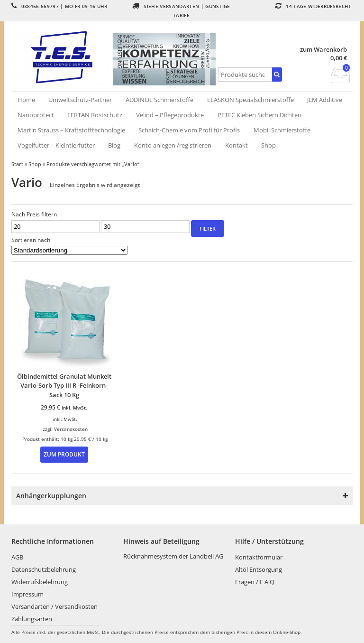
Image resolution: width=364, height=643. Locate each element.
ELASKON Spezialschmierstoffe (250, 100)
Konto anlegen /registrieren (173, 145)
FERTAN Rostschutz (95, 115)
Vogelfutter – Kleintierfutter (56, 145)
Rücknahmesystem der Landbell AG (173, 556)
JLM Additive (325, 100)
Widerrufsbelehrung (40, 582)
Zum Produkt (64, 454)
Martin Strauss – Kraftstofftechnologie (71, 130)
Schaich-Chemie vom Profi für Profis (189, 130)
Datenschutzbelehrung (44, 569)
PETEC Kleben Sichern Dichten (259, 115)
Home (26, 100)
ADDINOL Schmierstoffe (159, 100)
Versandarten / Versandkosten (55, 606)
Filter (208, 228)
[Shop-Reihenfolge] (69, 250)
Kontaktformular (259, 557)
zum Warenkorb (323, 50)
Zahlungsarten (32, 619)
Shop (268, 145)
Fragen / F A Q (255, 582)
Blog (114, 145)
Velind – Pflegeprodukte (170, 115)
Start (17, 164)
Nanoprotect (36, 115)
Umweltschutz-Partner (80, 100)
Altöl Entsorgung (259, 569)
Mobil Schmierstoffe (282, 130)
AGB (17, 557)
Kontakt (237, 145)
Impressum (27, 594)
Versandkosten (71, 429)
